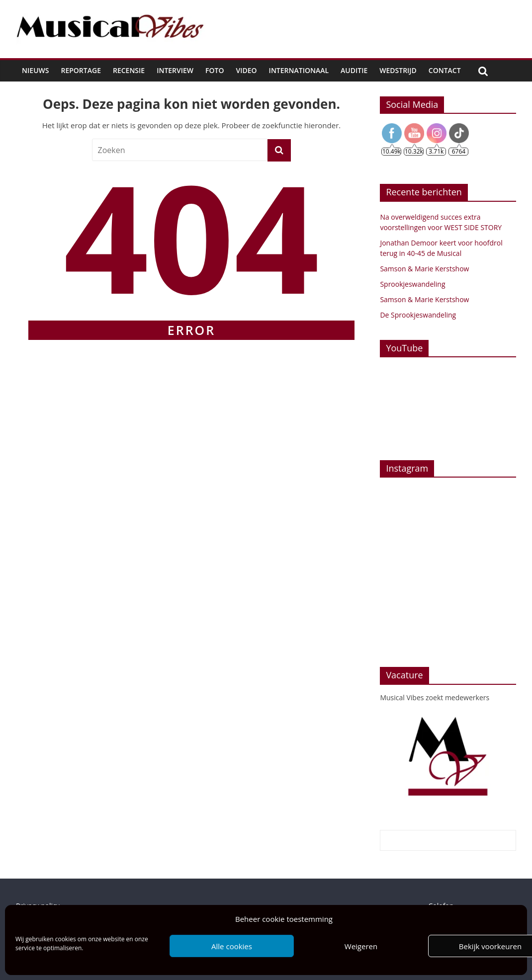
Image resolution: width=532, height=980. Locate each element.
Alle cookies (232, 946)
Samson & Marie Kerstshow (424, 269)
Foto (215, 70)
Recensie (129, 70)
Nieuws (35, 70)
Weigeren (361, 946)
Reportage (81, 70)
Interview (175, 70)
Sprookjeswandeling (412, 284)
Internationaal (299, 70)
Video (247, 70)
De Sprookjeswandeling (418, 315)
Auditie (354, 70)
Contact (445, 70)
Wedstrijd (398, 70)
